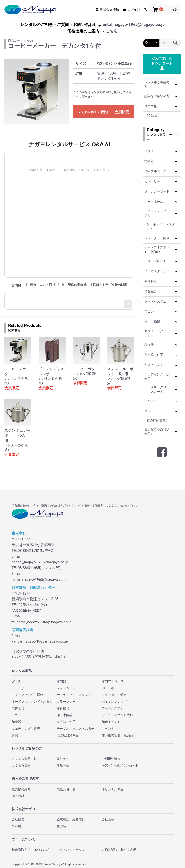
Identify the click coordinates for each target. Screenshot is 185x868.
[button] (176, 85)
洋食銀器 (151, 291)
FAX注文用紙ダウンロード (162, 63)
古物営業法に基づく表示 (119, 850)
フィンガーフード (157, 191)
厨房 (147, 411)
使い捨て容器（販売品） (157, 431)
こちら (112, 31)
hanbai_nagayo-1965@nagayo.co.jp (40, 562)
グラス (149, 151)
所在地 (16, 826)
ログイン (131, 9)
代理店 (61, 826)
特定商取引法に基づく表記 (31, 850)
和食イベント (154, 365)
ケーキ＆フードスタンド (161, 226)
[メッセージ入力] (69, 301)
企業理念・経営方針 (71, 819)
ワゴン (149, 312)
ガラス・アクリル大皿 (157, 333)
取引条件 (63, 759)
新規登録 (63, 765)
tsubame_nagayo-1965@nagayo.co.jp (42, 622)
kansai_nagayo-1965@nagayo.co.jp (40, 641)
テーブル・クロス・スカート (155, 389)
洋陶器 (149, 161)
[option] (37, 91)
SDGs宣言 (154, 116)
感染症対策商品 (158, 421)
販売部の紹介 (21, 789)
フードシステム (155, 301)
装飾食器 (151, 281)
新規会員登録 (107, 9)
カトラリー (152, 181)
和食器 (149, 345)
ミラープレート (155, 261)
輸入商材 (18, 796)
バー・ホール (154, 202)
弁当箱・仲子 (154, 355)
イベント (151, 401)
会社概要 (18, 819)
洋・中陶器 (152, 322)
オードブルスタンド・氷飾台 (157, 250)
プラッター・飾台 (157, 238)
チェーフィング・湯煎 (157, 213)
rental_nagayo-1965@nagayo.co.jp (133, 24)
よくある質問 (21, 765)
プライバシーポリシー (72, 850)
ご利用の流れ (111, 759)
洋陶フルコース (155, 171)
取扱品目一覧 (66, 789)
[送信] (128, 304)
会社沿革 (108, 819)
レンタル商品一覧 (24, 759)
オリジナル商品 (113, 789)
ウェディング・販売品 (157, 376)
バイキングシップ (157, 271)
